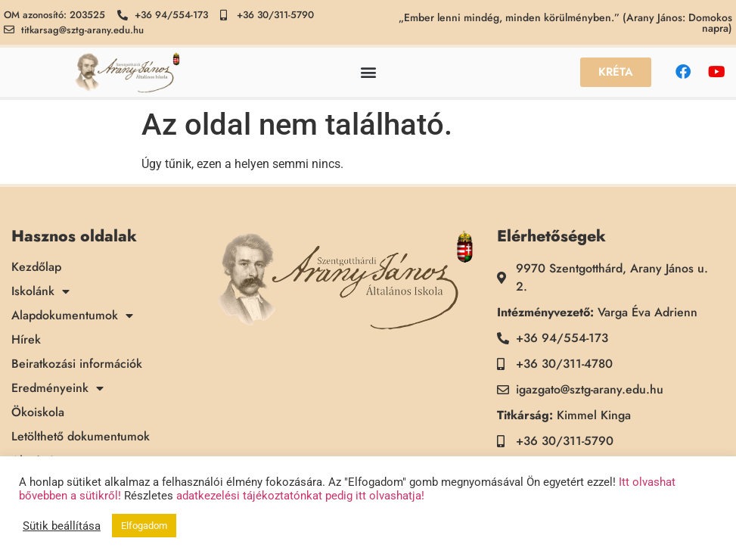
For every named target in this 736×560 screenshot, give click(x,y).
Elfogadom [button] (144, 526)
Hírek (26, 340)
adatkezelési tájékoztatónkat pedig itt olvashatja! (300, 496)
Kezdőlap (36, 267)
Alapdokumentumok (72, 316)
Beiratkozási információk (77, 364)
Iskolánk (40, 291)
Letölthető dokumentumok (81, 437)
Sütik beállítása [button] (62, 526)
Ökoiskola (38, 412)
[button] (368, 72)
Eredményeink (57, 388)
